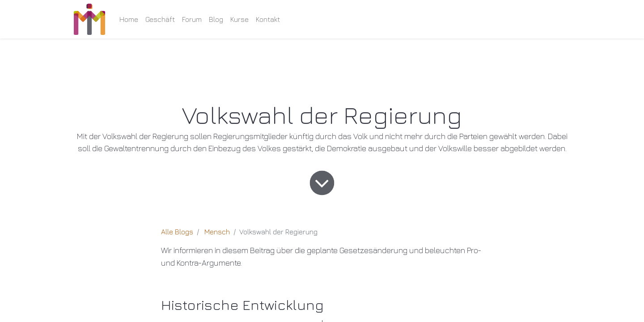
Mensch (217, 232)
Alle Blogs (177, 232)
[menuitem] (129, 19)
